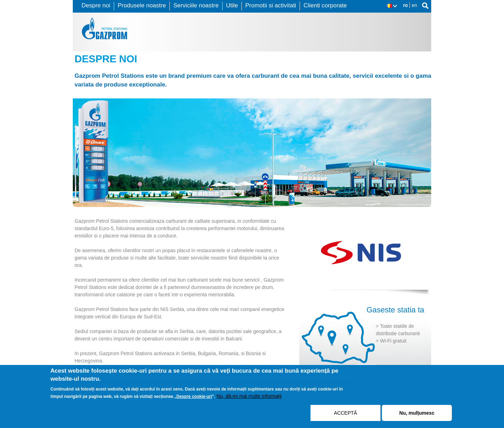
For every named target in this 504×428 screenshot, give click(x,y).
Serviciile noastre (196, 5)
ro (405, 5)
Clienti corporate (325, 5)
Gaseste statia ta (395, 310)
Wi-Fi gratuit (393, 341)
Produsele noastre (142, 5)
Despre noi (96, 5)
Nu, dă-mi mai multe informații (249, 396)
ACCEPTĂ (345, 413)
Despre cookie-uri (194, 396)
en (414, 5)
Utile (232, 5)
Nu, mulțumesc (417, 413)
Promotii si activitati (271, 5)
